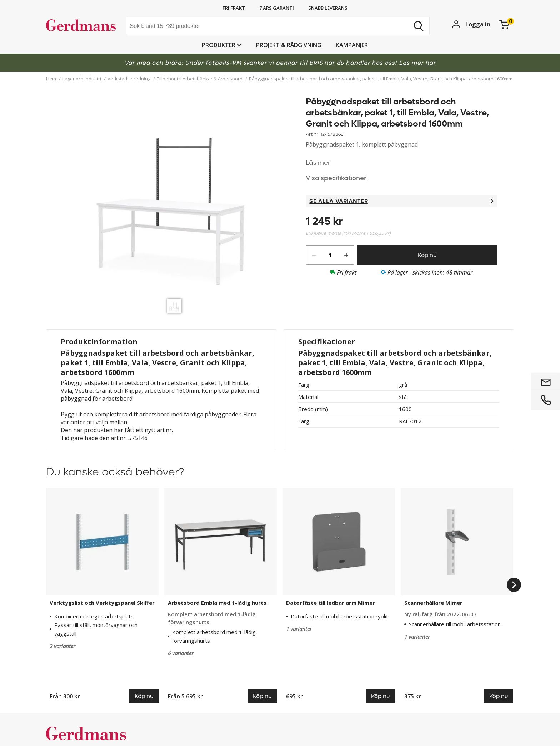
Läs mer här (417, 63)
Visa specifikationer (336, 178)
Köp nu (427, 255)
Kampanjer (352, 45)
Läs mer (318, 163)
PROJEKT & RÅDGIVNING (289, 45)
